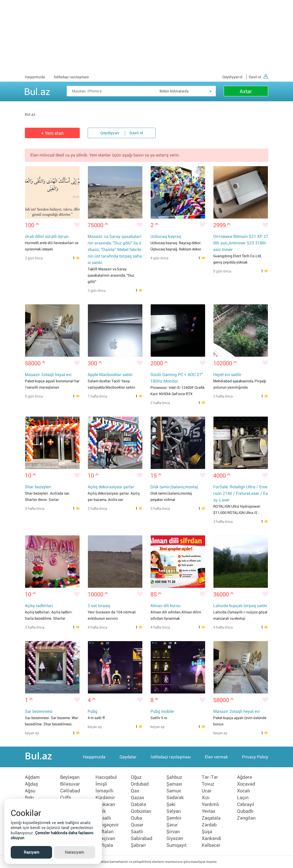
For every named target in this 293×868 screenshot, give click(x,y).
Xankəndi (212, 838)
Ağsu (30, 791)
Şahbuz (174, 777)
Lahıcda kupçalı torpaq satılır (240, 606)
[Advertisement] (146, 37)
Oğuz (136, 777)
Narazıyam (74, 852)
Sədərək (175, 798)
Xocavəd (246, 784)
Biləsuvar (70, 784)
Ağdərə (244, 777)
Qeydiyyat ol (232, 77)
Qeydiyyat (110, 133)
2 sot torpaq (99, 606)
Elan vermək (216, 757)
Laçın (243, 798)
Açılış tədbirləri (39, 606)
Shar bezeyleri (38, 487)
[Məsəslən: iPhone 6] (141, 91)
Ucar (207, 791)
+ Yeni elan (52, 133)
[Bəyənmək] (77, 225)
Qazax (137, 798)
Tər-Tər (210, 777)
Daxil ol (258, 77)
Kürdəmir (105, 798)
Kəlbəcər (211, 845)
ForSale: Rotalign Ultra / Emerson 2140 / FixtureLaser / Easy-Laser (241, 493)
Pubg (92, 711)
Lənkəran (105, 804)
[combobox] (186, 91)
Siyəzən (175, 838)
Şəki (171, 804)
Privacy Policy (255, 757)
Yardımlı (210, 804)
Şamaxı (174, 784)
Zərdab (209, 825)
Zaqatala (211, 818)
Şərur (172, 825)
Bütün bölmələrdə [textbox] (174, 91)
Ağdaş (31, 784)
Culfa (66, 798)
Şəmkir (174, 818)
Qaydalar (128, 757)
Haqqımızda (35, 77)
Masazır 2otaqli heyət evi (48, 375)
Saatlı (137, 832)
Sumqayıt (176, 845)
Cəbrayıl (246, 804)
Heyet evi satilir (227, 375)
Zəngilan (246, 818)
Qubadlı (245, 811)
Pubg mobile (162, 711)
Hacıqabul (106, 777)
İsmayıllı (105, 791)
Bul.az (37, 91)
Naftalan (105, 832)
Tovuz (208, 784)
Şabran (138, 845)
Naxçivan (105, 838)
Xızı (206, 798)
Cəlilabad (70, 791)
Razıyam (32, 852)
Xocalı (244, 791)
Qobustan (141, 811)
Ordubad (140, 784)
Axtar (246, 91)
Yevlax (209, 811)
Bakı (29, 798)
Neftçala (104, 845)
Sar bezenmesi (39, 711)
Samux (174, 791)
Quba (136, 818)
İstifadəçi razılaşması (71, 77)
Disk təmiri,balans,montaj (174, 487)
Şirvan (173, 832)
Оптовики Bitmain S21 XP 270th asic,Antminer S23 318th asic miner (241, 243)
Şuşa (207, 832)
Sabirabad (142, 838)
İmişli (101, 784)
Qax (135, 791)
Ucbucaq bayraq (166, 236)
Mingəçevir (107, 825)
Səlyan (174, 811)
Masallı (103, 818)
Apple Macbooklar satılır (110, 375)
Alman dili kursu (165, 606)
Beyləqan (70, 777)
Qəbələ (138, 804)
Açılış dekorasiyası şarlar (111, 487)
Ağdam (32, 777)
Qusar (137, 825)
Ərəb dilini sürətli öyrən (47, 236)
